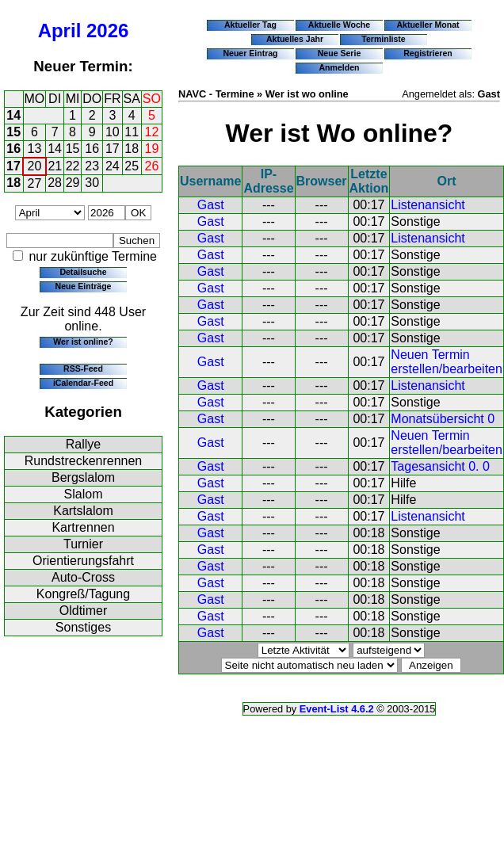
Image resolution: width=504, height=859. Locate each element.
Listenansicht (428, 205)
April (60, 31)
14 (13, 115)
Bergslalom (83, 477)
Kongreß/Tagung (83, 594)
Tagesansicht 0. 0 (440, 466)
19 (152, 149)
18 (132, 149)
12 (152, 132)
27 (35, 183)
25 (132, 166)
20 (35, 166)
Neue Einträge (84, 286)
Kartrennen (83, 527)
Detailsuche (83, 272)
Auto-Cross (83, 577)
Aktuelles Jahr (295, 39)
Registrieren (428, 53)
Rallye (83, 444)
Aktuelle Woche (339, 25)
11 (132, 132)
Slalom (84, 494)
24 (113, 166)
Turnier (83, 544)
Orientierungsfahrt (83, 561)
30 (92, 183)
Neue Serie (340, 53)
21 (55, 166)
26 (152, 166)
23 (92, 166)
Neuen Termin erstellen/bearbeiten (447, 362)
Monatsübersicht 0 (443, 419)
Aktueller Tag (250, 25)
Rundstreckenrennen (84, 461)
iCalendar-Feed (83, 383)
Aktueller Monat (428, 25)
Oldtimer (83, 611)
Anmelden (340, 67)
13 (35, 149)
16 (13, 149)
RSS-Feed (83, 368)
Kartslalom (83, 511)
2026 (107, 31)
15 (13, 132)
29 (73, 183)
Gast (211, 205)
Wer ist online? (83, 342)
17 (113, 149)
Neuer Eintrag (250, 53)
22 (73, 166)
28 (55, 183)
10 (113, 132)
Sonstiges (83, 627)
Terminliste (383, 39)
